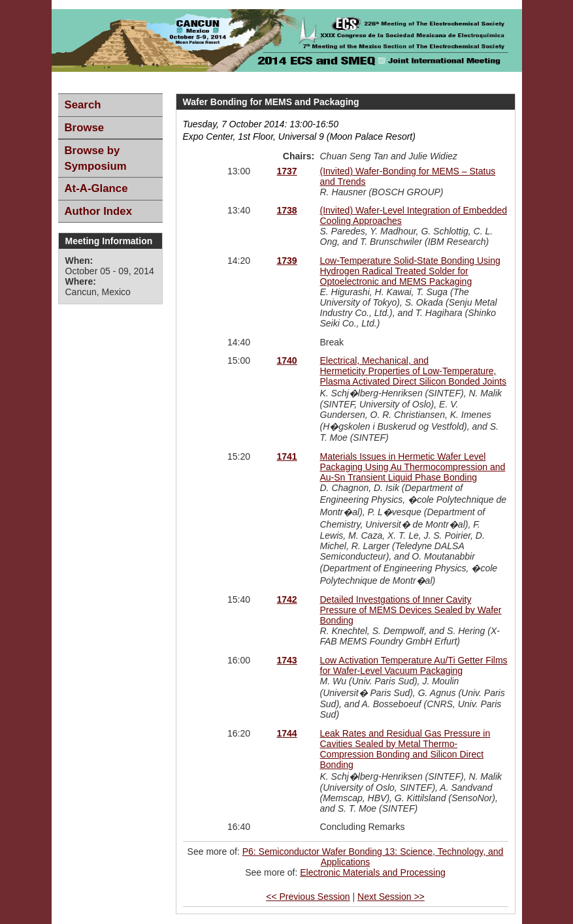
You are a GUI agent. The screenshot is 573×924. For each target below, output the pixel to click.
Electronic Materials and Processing (373, 872)
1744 (287, 733)
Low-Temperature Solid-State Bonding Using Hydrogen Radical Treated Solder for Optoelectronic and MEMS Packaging (410, 271)
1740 (287, 360)
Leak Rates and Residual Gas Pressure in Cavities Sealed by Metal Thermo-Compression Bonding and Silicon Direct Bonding (405, 749)
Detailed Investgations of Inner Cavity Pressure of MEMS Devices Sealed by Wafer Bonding (411, 610)
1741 (287, 456)
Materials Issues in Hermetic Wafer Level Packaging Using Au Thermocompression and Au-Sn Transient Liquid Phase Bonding (413, 467)
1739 (287, 261)
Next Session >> (391, 897)
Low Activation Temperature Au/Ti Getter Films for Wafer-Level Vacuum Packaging (414, 665)
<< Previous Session (308, 897)
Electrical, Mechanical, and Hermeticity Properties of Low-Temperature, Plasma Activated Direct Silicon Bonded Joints (414, 371)
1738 (287, 210)
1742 (287, 599)
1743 (287, 660)
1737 (287, 171)
